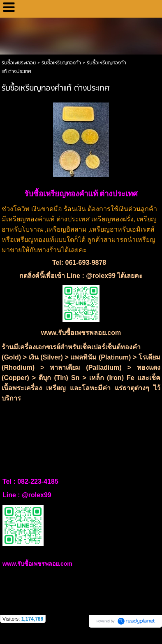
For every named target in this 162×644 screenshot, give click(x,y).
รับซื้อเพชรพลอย (19, 63)
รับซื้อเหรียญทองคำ (61, 63)
